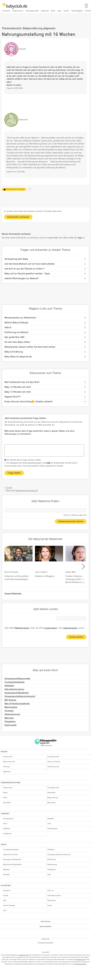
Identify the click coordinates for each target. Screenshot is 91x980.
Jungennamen (50, 628)
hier (80, 238)
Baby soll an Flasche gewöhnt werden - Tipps (27, 274)
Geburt (8, 327)
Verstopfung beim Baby (16, 259)
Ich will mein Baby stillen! (17, 342)
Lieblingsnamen (70, 628)
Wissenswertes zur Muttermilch (20, 318)
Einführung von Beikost (16, 332)
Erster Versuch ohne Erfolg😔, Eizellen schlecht (28, 402)
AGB (48, 463)
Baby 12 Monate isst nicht (18, 387)
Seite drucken (46, 922)
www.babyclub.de (23, 955)
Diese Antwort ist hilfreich (16, 189)
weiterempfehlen (45, 926)
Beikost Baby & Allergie (16, 323)
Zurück (9, 488)
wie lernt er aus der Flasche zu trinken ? (25, 269)
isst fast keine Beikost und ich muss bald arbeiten (30, 264)
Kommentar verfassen (18, 217)
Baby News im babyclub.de (18, 357)
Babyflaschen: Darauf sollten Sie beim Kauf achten (30, 347)
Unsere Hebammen (13, 594)
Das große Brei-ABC (15, 337)
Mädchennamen (22, 628)
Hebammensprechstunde (26, 491)
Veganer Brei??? (13, 397)
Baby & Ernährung (14, 352)
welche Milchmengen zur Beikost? (22, 278)
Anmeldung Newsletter (45, 943)
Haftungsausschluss (80, 964)
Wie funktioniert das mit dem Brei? (22, 382)
